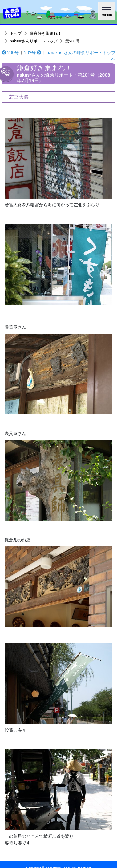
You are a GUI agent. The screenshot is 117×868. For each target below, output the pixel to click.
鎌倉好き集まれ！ (46, 33)
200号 (10, 53)
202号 (33, 53)
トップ (16, 33)
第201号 (73, 41)
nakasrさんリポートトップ (34, 41)
